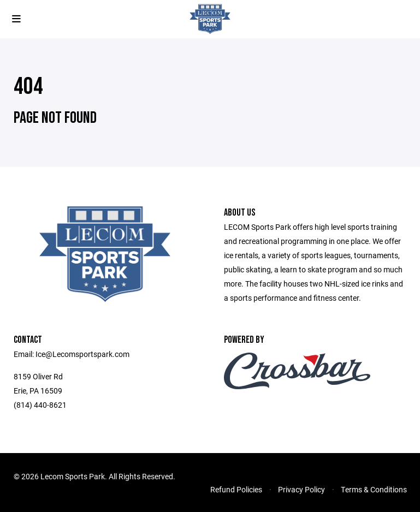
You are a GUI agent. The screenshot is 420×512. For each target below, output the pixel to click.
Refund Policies (236, 489)
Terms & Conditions (374, 489)
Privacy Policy (301, 489)
